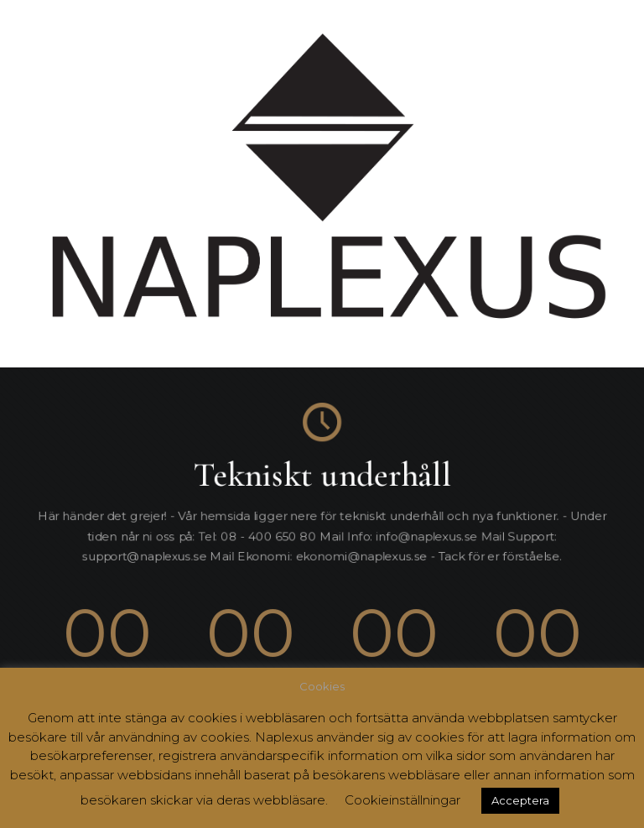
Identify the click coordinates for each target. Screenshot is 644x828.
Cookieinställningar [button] (402, 800)
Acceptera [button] (520, 800)
